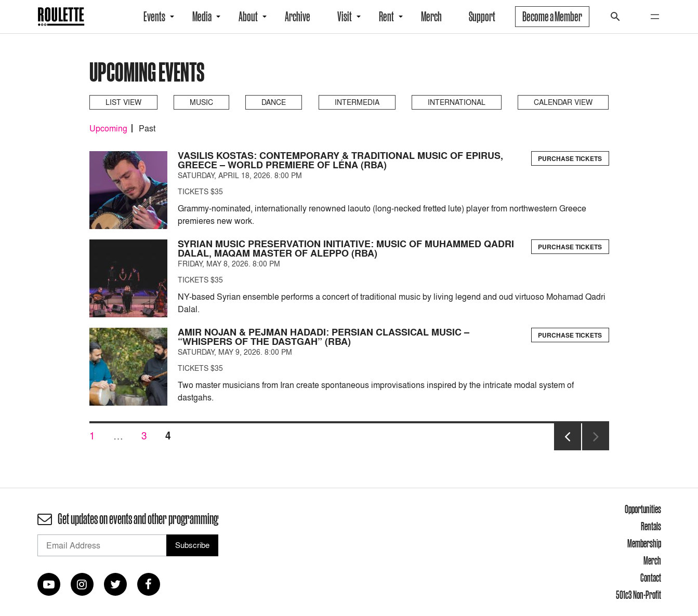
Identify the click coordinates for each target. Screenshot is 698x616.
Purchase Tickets (570, 159)
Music (201, 102)
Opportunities (643, 509)
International (457, 102)
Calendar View (563, 102)
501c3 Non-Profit (638, 595)
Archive (298, 17)
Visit (345, 17)
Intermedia (357, 102)
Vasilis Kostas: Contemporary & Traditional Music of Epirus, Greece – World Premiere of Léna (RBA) (340, 160)
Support (482, 17)
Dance (274, 102)
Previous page (568, 450)
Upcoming (108, 128)
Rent (386, 17)
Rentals (651, 526)
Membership (644, 543)
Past (147, 128)
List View (123, 102)
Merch (431, 17)
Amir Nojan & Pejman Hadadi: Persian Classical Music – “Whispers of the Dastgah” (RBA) (324, 337)
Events (154, 17)
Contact (651, 578)
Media (202, 17)
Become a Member (552, 17)
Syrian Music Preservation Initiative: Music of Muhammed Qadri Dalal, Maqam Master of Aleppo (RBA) (346, 249)
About (248, 17)
